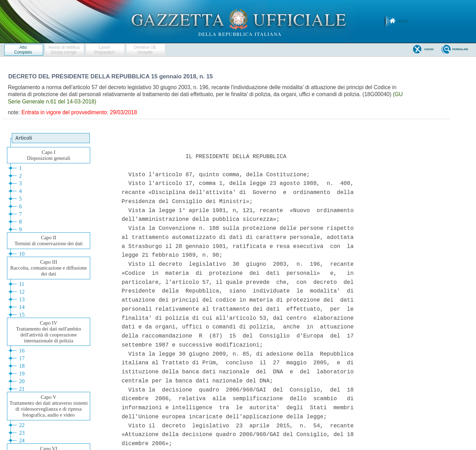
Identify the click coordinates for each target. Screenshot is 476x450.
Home (403, 21)
